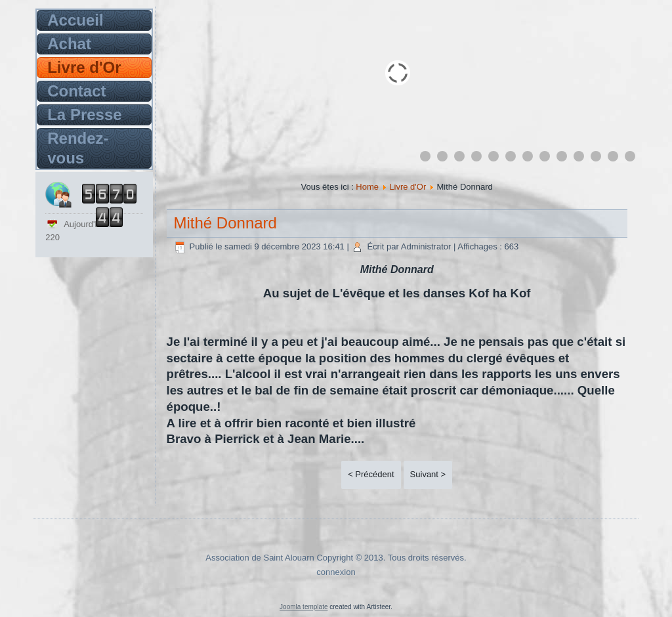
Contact (76, 91)
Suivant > (428, 474)
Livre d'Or (84, 67)
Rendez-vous (78, 148)
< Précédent (371, 474)
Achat (69, 44)
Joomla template (304, 607)
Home (367, 187)
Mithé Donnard (225, 223)
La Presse (84, 115)
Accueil (75, 20)
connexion (336, 572)
